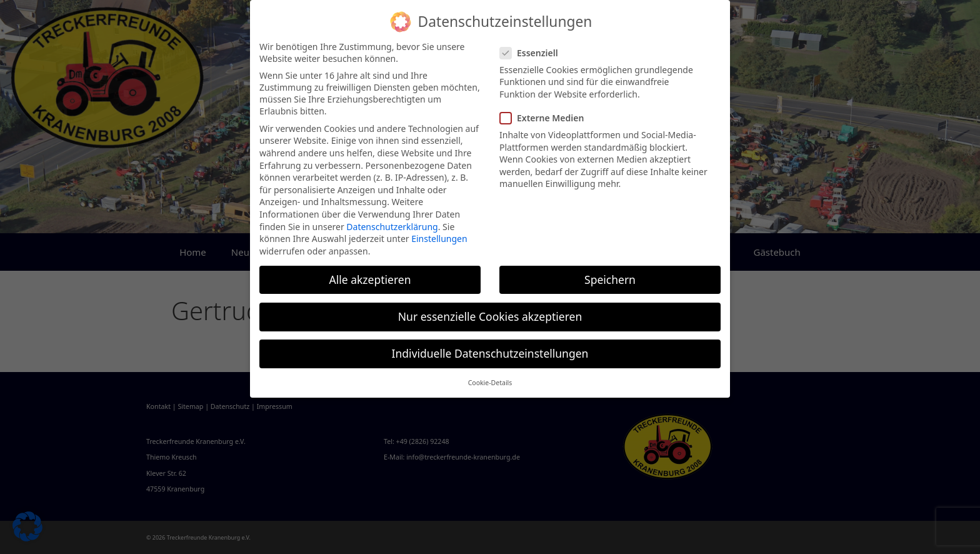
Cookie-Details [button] (490, 383)
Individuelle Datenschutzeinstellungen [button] (490, 353)
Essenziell (533, 53)
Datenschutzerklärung (392, 227)
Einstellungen (439, 239)
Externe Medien (546, 118)
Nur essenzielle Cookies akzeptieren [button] (490, 316)
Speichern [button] (610, 280)
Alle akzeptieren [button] (370, 280)
